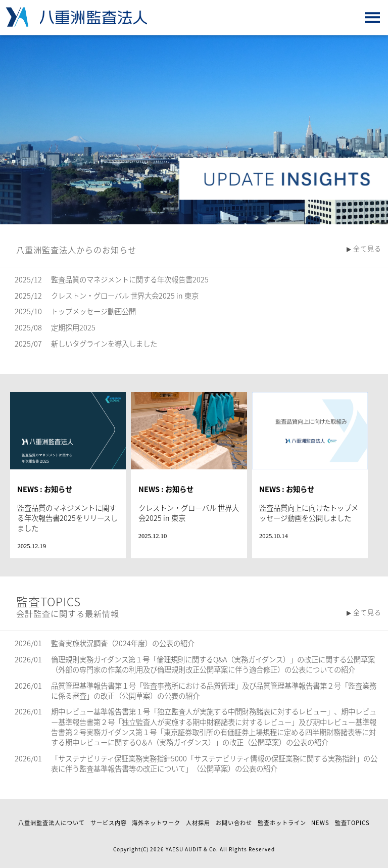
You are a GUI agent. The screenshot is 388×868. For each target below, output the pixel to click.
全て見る (367, 248)
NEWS (320, 823)
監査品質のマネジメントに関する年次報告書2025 (130, 279)
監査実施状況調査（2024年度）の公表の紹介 (123, 643)
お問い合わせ (234, 823)
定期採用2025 (73, 327)
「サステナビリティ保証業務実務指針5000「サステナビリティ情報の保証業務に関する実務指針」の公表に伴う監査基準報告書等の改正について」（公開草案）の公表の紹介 (214, 763)
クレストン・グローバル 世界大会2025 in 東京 (125, 296)
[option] (194, 130)
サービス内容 (109, 823)
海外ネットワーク (156, 823)
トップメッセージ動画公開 (93, 311)
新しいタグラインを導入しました (104, 344)
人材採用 (198, 823)
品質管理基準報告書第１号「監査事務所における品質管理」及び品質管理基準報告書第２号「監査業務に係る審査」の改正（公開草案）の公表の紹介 (214, 691)
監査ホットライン (282, 823)
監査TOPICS (352, 823)
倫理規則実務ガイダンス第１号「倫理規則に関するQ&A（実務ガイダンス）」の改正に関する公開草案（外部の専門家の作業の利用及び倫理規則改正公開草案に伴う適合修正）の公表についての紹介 (213, 664)
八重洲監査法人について (52, 823)
